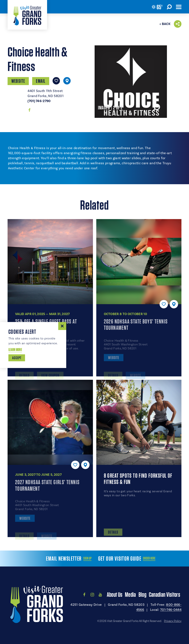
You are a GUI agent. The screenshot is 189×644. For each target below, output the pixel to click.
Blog (142, 594)
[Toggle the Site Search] (169, 7)
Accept (17, 358)
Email (41, 81)
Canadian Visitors (165, 594)
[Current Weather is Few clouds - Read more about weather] (157, 7)
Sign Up (87, 558)
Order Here (149, 558)
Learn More (15, 350)
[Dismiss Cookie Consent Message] (62, 326)
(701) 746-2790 (39, 101)
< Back (165, 24)
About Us (115, 594)
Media (130, 594)
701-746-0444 (171, 610)
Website (18, 81)
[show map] (67, 81)
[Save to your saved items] (56, 81)
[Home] (27, 15)
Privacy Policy (173, 621)
